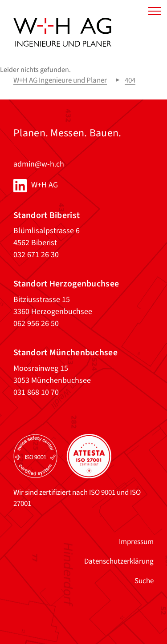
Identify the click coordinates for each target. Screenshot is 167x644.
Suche (144, 581)
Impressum (136, 542)
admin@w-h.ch (39, 164)
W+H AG (45, 185)
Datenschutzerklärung (119, 561)
